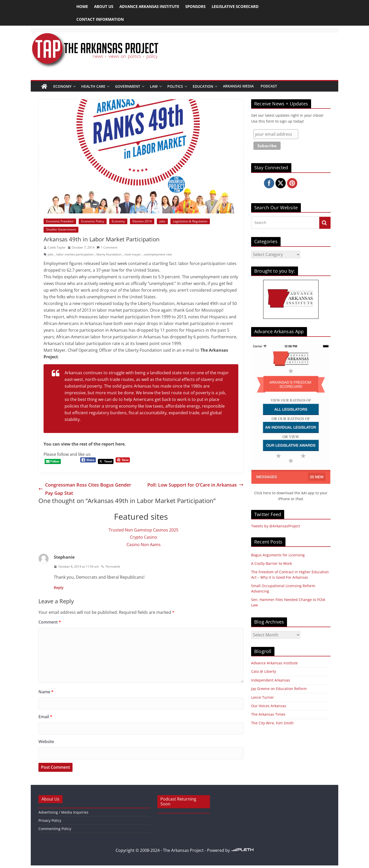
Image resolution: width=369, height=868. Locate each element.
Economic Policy (93, 221)
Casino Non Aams (144, 545)
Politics (175, 86)
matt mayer (133, 254)
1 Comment (107, 247)
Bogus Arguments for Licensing (278, 555)
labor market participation (75, 254)
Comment (50, 622)
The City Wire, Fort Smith (272, 723)
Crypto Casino (143, 537)
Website (46, 742)
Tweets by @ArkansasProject (276, 526)
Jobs (162, 221)
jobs (51, 254)
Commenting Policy (55, 829)
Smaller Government (61, 229)
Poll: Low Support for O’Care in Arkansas (195, 485)
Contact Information (100, 19)
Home (82, 6)
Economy (62, 86)
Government (128, 86)
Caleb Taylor (57, 247)
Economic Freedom (60, 221)
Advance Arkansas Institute (149, 6)
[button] (74, 86)
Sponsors (195, 6)
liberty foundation (109, 254)
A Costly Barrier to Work (271, 563)
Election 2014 (142, 221)
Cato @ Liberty (264, 671)
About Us (104, 6)
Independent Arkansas (271, 680)
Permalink (110, 566)
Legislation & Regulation (190, 221)
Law (154, 86)
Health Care (93, 86)
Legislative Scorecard (235, 6)
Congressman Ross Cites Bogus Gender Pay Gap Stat (85, 489)
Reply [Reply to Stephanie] (59, 588)
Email (45, 717)
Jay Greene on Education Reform (279, 689)
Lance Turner (263, 697)
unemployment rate (158, 254)
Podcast (269, 86)
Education (203, 86)
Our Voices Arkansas (269, 706)
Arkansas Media (238, 86)
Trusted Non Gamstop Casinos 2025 (143, 530)
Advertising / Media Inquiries (63, 812)
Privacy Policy (50, 820)
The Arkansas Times (268, 714)
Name (46, 692)
